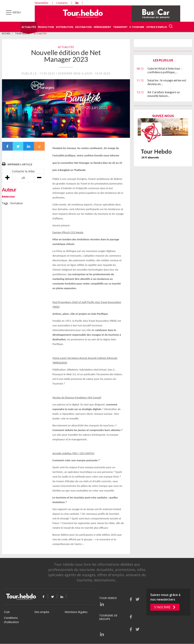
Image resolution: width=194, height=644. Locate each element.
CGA (7, 612)
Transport (120, 27)
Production (46, 27)
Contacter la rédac (23, 171)
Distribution (65, 27)
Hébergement (102, 27)
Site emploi (42, 612)
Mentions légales (76, 612)
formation (17, 203)
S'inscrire (162, 607)
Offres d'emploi (157, 27)
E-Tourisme (137, 27)
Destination (83, 27)
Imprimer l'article (20, 164)
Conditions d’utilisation (11, 620)
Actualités (29, 27)
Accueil (6, 33)
